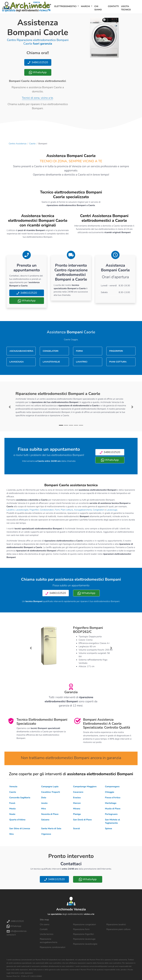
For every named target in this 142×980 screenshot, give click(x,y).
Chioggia (110, 792)
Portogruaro (111, 814)
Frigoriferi (34, 510)
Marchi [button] (86, 6)
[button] (10, 407)
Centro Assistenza (18, 144)
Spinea (109, 829)
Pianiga (77, 814)
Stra (11, 834)
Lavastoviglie (22, 510)
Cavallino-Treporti (51, 792)
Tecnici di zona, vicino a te (37, 98)
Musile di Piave (113, 809)
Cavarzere (78, 792)
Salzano (45, 820)
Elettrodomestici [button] (66, 6)
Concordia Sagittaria (20, 798)
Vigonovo (46, 834)
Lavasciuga (112, 510)
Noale (12, 814)
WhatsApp (38, 72)
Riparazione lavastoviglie (85, 944)
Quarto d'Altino (17, 820)
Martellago (111, 803)
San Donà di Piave (82, 820)
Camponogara (112, 787)
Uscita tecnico (126, 8)
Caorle (32, 144)
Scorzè (76, 829)
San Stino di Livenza (20, 829)
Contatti (113, 6)
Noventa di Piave (50, 814)
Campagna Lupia (50, 787)
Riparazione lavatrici (116, 924)
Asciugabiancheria (83, 510)
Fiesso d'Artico (113, 798)
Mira (43, 809)
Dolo (44, 798)
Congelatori (98, 510)
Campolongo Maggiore (85, 787)
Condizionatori (47, 510)
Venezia (13, 787)
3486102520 (38, 62)
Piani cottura (67, 510)
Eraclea (77, 798)
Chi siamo (98, 8)
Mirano (77, 809)
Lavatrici (11, 510)
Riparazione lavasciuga (84, 939)
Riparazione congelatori (85, 924)
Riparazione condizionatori (53, 947)
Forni (57, 510)
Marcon (77, 803)
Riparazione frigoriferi (83, 934)
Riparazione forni (81, 929)
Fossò (12, 803)
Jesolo (44, 803)
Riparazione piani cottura (118, 929)
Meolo (12, 809)
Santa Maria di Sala (51, 829)
